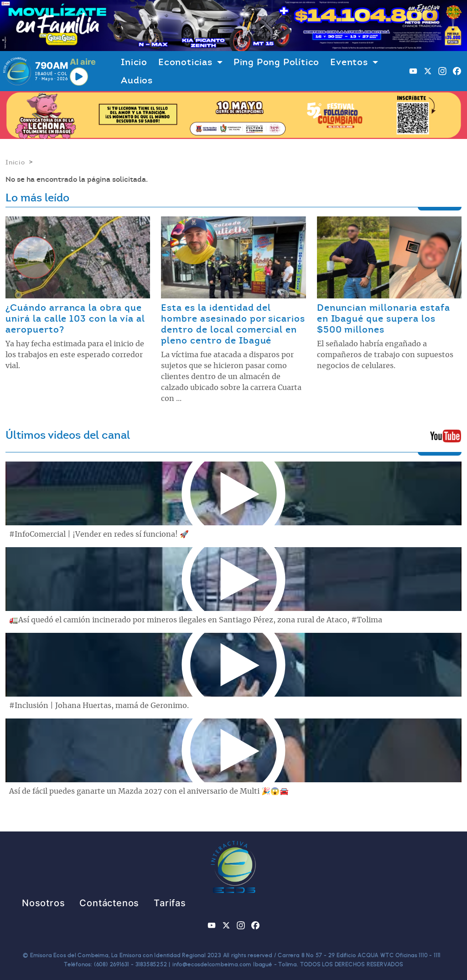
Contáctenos (109, 903)
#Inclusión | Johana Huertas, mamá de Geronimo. (99, 706)
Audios (137, 80)
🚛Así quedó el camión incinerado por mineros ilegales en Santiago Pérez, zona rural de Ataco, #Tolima (196, 620)
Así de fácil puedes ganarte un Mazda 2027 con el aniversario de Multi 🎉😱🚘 (149, 791)
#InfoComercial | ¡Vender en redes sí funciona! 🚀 (99, 534)
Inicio (134, 62)
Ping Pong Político (276, 62)
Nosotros (43, 903)
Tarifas (170, 903)
